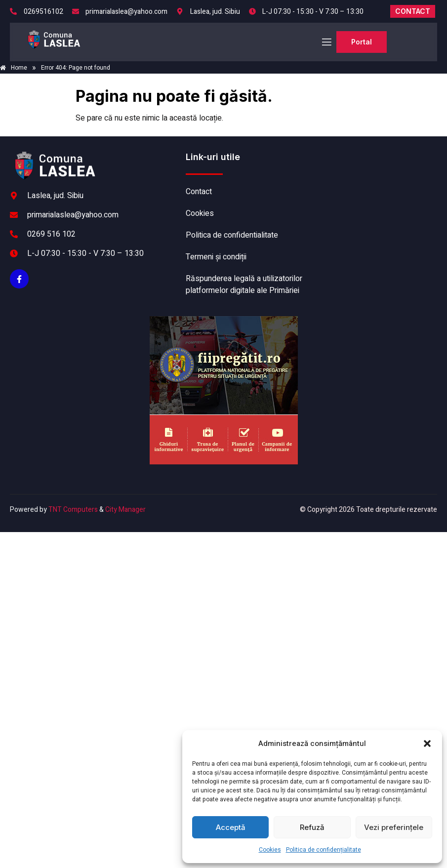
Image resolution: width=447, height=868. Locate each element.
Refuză (312, 827)
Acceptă (231, 827)
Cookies (270, 850)
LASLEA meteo (374, 188)
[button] (427, 744)
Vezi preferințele (394, 827)
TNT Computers (73, 510)
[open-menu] (326, 42)
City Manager (125, 510)
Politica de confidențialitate (324, 850)
